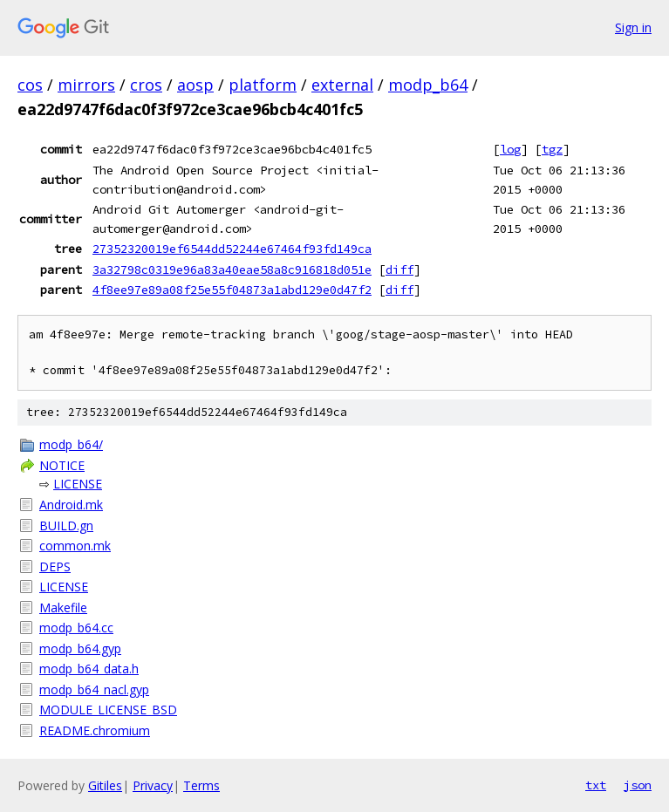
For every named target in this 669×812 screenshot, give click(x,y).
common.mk (75, 546)
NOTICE (62, 465)
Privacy (153, 785)
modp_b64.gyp (80, 648)
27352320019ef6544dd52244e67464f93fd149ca (232, 249)
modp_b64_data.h (89, 669)
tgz (552, 149)
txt (596, 785)
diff (399, 270)
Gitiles (105, 785)
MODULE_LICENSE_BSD (108, 710)
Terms (201, 785)
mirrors (86, 85)
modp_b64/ (71, 444)
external (342, 85)
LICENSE (78, 484)
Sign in (633, 27)
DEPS (55, 566)
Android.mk (71, 505)
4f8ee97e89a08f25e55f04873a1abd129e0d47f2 (232, 290)
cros (146, 85)
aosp (195, 85)
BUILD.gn (66, 525)
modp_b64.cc (76, 628)
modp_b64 (428, 85)
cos (30, 85)
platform (263, 85)
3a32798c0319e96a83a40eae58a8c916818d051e (232, 270)
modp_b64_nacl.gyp (94, 689)
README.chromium (95, 730)
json (638, 785)
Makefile (63, 607)
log (510, 149)
